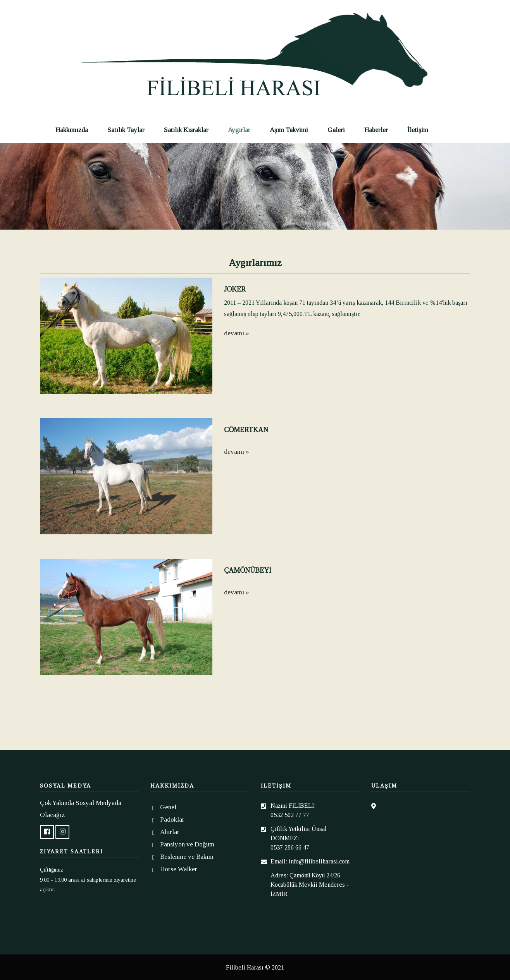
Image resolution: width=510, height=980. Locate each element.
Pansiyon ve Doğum (187, 844)
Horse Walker (179, 869)
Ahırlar (170, 832)
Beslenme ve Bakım (187, 857)
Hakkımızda (72, 130)
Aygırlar (239, 130)
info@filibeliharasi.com (319, 861)
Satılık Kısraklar (186, 130)
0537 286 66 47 (290, 847)
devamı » (236, 333)
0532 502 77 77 (290, 815)
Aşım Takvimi (289, 130)
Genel (168, 807)
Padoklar (172, 820)
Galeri (336, 130)
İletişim (418, 130)
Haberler (376, 130)
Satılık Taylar (126, 130)
